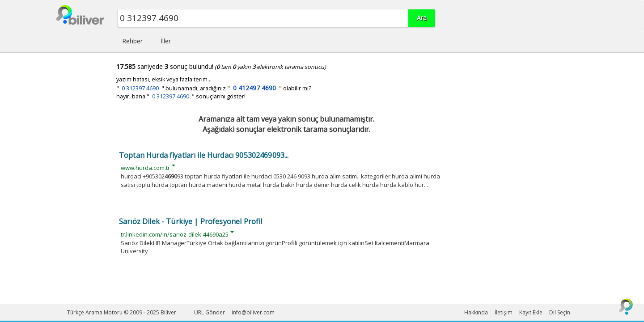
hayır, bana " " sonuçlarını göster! (181, 96)
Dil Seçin (560, 312)
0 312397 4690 (140, 88)
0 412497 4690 (254, 88)
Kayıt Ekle (531, 312)
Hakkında (476, 312)
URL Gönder (210, 312)
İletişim (504, 312)
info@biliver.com (253, 312)
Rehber (132, 41)
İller (166, 41)
